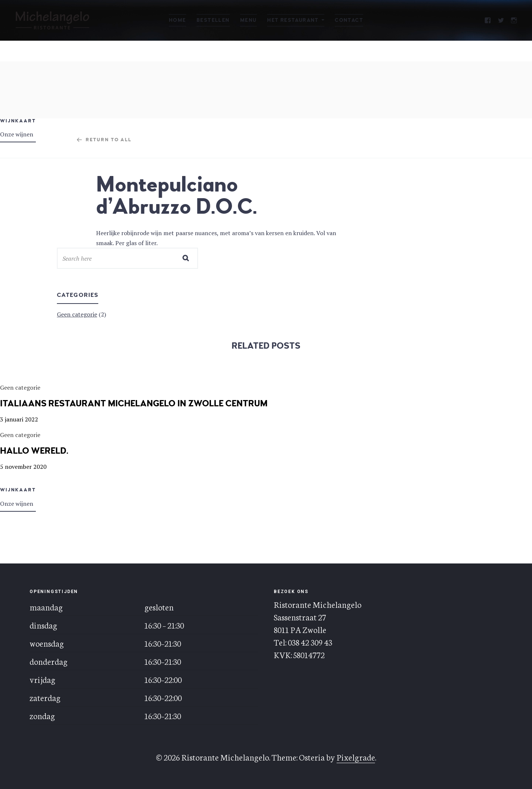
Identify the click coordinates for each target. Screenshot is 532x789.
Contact (349, 20)
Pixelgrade (356, 757)
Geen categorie (77, 314)
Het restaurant (293, 20)
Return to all (109, 140)
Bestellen (213, 20)
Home (178, 20)
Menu (248, 20)
